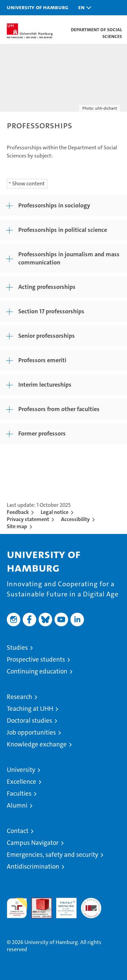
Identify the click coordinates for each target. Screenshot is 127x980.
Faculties (19, 793)
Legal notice (55, 512)
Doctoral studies (29, 720)
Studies (17, 648)
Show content (28, 183)
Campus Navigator (33, 843)
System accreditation (91, 905)
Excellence (22, 782)
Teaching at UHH (30, 709)
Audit (38, 901)
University (21, 770)
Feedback (18, 512)
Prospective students (36, 659)
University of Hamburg (38, 7)
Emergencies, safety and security (52, 855)
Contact (18, 831)
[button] (83, 8)
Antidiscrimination (33, 866)
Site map (17, 526)
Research (19, 697)
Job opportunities (31, 732)
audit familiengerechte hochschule (17, 908)
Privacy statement (28, 519)
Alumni (17, 805)
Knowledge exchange (37, 744)
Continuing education (37, 671)
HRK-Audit (63, 905)
